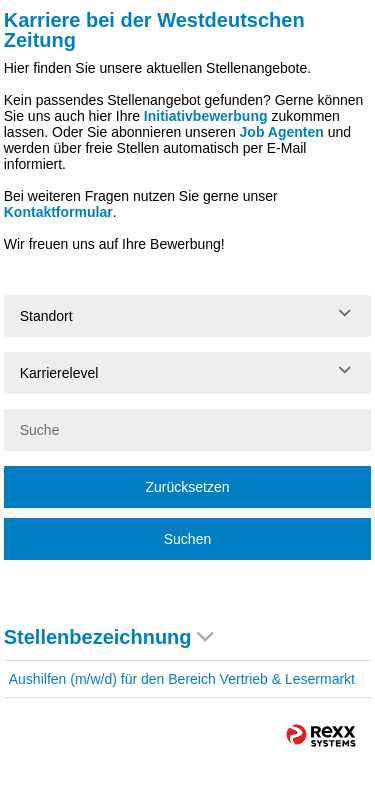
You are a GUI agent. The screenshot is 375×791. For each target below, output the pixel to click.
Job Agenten (282, 132)
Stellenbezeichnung (108, 637)
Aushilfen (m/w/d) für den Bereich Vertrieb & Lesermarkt (182, 679)
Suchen (187, 539)
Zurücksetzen (187, 487)
